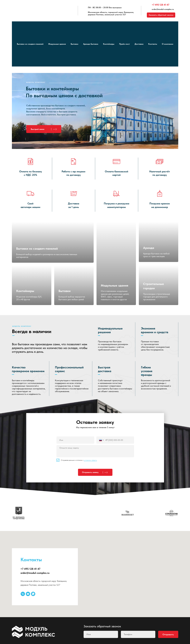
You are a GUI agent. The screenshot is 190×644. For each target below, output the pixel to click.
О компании (168, 44)
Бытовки (74, 44)
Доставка (139, 44)
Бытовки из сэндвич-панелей (30, 44)
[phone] (138, 634)
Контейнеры (109, 44)
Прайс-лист (124, 44)
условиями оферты (90, 460)
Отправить (168, 634)
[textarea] (95, 451)
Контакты (153, 44)
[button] (44, 129)
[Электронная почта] (28, 594)
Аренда (149, 248)
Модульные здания (57, 44)
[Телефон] (23, 594)
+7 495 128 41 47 (160, 5)
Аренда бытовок (91, 44)
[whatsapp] (33, 594)
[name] (75, 440)
